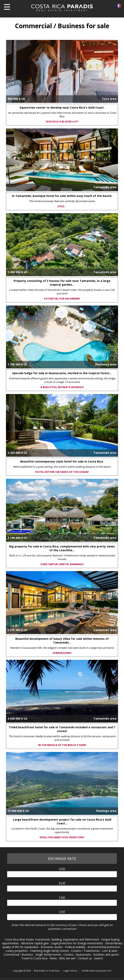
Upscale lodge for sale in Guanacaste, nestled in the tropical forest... (62, 373)
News (54, 958)
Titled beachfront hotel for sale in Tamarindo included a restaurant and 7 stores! (62, 729)
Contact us (85, 958)
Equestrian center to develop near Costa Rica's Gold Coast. (62, 107)
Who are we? (68, 958)
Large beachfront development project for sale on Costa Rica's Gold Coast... (62, 821)
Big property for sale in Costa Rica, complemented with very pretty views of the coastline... (62, 548)
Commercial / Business (19, 954)
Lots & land (110, 951)
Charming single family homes (50, 951)
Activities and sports (106, 954)
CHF (62, 912)
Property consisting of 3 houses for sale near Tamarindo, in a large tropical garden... (62, 283)
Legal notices (71, 971)
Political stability (76, 947)
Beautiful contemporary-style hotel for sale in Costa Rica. (62, 461)
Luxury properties (17, 951)
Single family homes (49, 954)
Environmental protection (104, 947)
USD (62, 869)
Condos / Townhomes (86, 951)
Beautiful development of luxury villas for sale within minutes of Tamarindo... (62, 641)
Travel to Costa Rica (35, 958)
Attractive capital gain (35, 943)
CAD (62, 898)
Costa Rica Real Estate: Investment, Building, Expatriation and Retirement (52, 939)
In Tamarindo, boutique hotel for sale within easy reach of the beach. (62, 196)
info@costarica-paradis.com (97, 971)
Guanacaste (84, 954)
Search (99, 958)
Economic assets (52, 947)
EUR (62, 883)
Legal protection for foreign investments (77, 943)
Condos (69, 954)
